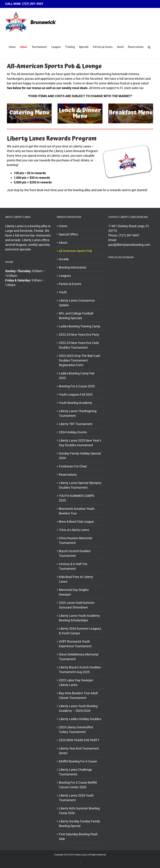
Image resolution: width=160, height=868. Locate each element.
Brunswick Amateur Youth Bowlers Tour (77, 511)
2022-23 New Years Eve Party (79, 335)
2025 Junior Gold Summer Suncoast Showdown (77, 605)
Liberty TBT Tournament (76, 424)
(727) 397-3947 (129, 235)
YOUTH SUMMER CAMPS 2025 (77, 498)
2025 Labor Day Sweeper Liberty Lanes (76, 683)
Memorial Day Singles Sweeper (74, 592)
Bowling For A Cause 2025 (77, 386)
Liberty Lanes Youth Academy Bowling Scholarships (79, 618)
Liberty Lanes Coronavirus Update (77, 303)
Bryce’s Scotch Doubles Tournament (75, 553)
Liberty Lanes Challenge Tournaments (75, 772)
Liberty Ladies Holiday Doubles (80, 719)
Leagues (65, 276)
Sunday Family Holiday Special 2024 (80, 456)
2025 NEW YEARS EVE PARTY (79, 740)
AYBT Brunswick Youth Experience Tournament (75, 644)
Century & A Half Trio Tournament (73, 566)
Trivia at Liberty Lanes (74, 530)
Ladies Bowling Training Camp (80, 326)
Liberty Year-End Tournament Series (79, 751)
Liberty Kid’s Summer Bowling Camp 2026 (79, 811)
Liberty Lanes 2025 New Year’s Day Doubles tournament (80, 443)
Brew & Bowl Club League (76, 522)
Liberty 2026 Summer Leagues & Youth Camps (80, 631)
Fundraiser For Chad (73, 466)
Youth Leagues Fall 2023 (76, 394)
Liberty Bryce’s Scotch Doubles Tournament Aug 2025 (80, 670)
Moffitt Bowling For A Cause (78, 761)
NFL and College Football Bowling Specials (76, 316)
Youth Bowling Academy (76, 403)
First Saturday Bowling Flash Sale (78, 836)
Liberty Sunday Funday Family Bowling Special (79, 824)
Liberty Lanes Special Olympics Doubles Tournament (80, 485)
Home (63, 226)
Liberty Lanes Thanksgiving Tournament (78, 413)
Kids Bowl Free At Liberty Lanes (76, 579)
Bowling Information (73, 267)
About (63, 243)
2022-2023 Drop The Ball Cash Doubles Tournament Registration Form (80, 360)
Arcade (64, 259)
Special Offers (68, 234)
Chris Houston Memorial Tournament (76, 540)
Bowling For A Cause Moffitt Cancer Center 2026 (78, 785)
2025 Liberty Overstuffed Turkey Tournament (76, 730)
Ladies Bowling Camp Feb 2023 (77, 376)
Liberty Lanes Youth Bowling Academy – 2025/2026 (78, 708)
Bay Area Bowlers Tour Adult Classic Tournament (78, 695)
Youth (63, 292)
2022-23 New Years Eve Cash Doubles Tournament (79, 345)
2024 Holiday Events (73, 432)
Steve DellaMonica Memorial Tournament (79, 657)
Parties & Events (70, 284)
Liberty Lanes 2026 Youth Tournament (76, 798)
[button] (149, 47)
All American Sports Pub (75, 251)
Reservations (68, 475)
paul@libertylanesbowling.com (129, 245)
